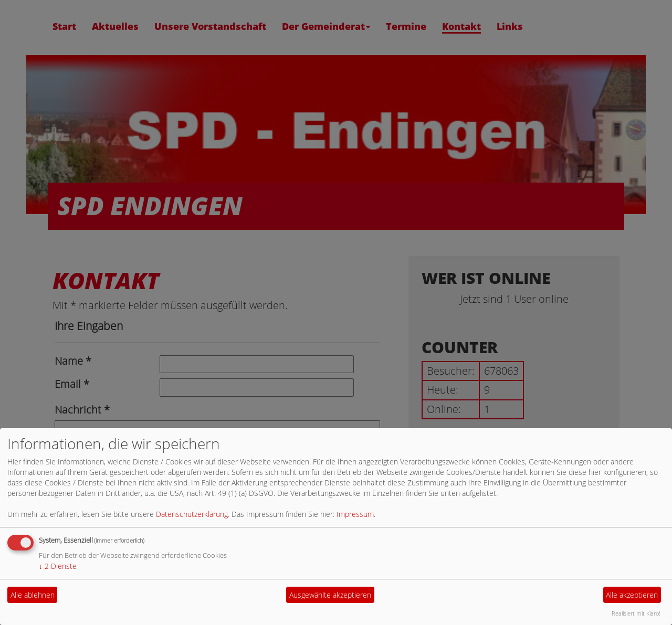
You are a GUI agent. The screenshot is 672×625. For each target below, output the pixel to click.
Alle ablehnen (33, 595)
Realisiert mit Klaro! (636, 613)
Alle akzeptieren (632, 595)
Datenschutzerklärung (192, 514)
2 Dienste (58, 566)
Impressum (355, 514)
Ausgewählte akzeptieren (330, 595)
